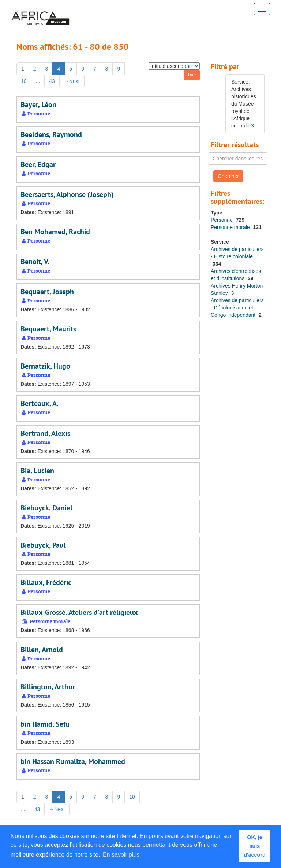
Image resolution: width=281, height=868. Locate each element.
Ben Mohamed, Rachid (55, 232)
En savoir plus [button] (121, 855)
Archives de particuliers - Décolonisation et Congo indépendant (237, 308)
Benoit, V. (35, 262)
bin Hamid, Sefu (45, 724)
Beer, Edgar (38, 164)
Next (72, 81)
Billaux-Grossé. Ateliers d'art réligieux (79, 612)
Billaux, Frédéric (46, 582)
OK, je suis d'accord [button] (254, 846)
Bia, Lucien (37, 471)
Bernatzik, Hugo (45, 366)
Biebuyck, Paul (43, 545)
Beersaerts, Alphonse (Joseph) (67, 194)
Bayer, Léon (38, 104)
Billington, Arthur (48, 687)
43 (52, 81)
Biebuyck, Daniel (46, 508)
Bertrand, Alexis (45, 433)
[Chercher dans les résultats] (237, 159)
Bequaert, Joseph (47, 292)
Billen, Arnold (42, 650)
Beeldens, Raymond (51, 134)
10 (24, 81)
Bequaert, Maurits (48, 329)
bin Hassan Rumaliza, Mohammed (73, 761)
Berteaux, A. (40, 403)
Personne (222, 220)
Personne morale (231, 227)
